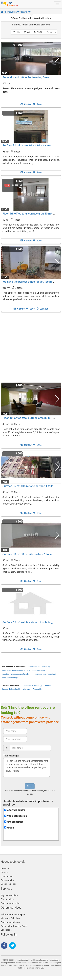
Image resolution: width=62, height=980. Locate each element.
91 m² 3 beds (11, 151)
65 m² (6, 628)
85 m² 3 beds (11, 492)
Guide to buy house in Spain (14, 926)
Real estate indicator (11, 922)
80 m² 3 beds (11, 424)
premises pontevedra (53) (45, 674)
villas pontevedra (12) (36, 670)
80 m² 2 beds (11, 560)
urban (11, 828)
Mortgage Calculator (11, 918)
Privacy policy (7, 880)
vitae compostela (17, 816)
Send (30, 786)
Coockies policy (8, 884)
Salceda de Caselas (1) (11, 689)
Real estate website (10, 903)
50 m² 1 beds (11, 220)
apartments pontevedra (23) (13, 670)
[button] (18, 13)
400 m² (6, 84)
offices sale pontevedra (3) (39, 667)
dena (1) (48, 685)
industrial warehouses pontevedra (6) (17, 674)
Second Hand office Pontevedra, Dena (26, 77)
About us (5, 868)
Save (37, 104)
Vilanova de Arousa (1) (32, 689)
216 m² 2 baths (12, 288)
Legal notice (7, 876)
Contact (5, 872)
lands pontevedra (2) (10, 678)
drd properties (15, 822)
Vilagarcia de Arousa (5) (32, 685)
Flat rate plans (8, 899)
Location (42, 309)
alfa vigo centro (16, 810)
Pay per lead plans (10, 895)
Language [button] (6, 930)
